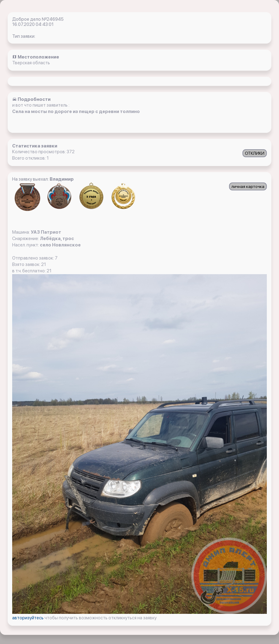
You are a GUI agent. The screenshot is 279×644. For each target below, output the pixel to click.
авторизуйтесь (28, 618)
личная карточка (248, 186)
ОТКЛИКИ (255, 153)
